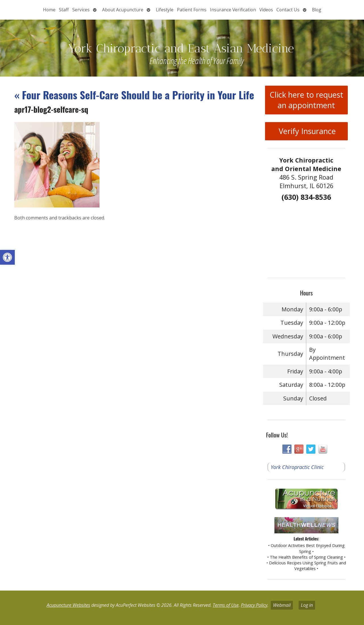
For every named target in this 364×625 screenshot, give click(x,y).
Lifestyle (165, 10)
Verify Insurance (306, 131)
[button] (7, 257)
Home (49, 10)
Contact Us (288, 10)
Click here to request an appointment (306, 100)
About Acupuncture (123, 10)
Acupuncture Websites (68, 605)
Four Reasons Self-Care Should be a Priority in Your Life (134, 95)
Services (81, 10)
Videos (266, 10)
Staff (64, 10)
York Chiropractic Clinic (297, 467)
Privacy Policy (254, 605)
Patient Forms (192, 10)
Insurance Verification (233, 10)
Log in (307, 605)
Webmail (282, 605)
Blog (317, 10)
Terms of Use (226, 605)
